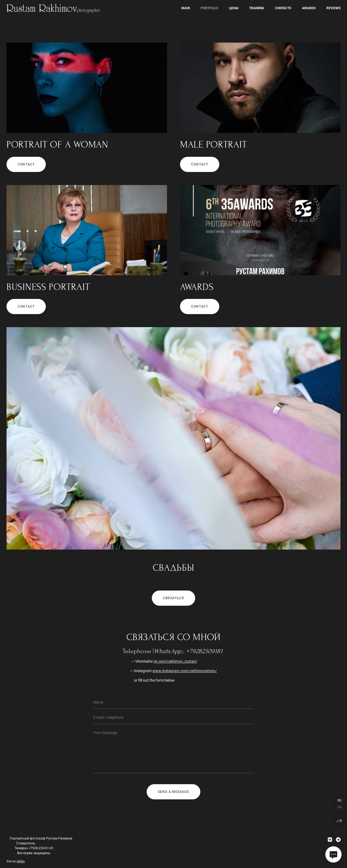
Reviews (333, 8)
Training (257, 8)
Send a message (173, 792)
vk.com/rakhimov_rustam (175, 661)
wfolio (21, 861)
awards (309, 8)
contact (26, 164)
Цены (234, 8)
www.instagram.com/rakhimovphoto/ (185, 671)
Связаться (174, 598)
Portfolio (209, 8)
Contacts (283, 8)
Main (186, 8)
